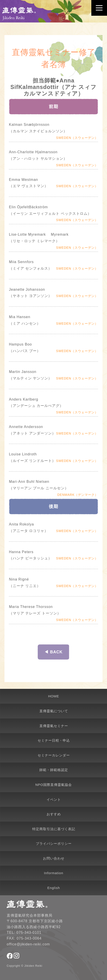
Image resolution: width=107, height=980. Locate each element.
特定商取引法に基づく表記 (54, 829)
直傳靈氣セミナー (54, 726)
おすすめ (54, 814)
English (53, 888)
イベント (54, 799)
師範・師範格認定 (54, 770)
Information (53, 873)
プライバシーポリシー (54, 844)
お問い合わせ (54, 858)
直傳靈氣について (54, 711)
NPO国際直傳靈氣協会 (54, 785)
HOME (54, 696)
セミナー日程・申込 (54, 740)
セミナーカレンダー (54, 755)
